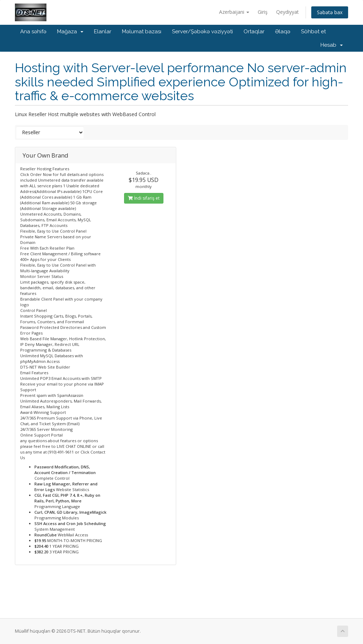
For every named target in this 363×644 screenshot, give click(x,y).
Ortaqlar (254, 32)
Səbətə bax (330, 12)
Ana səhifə (33, 32)
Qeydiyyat (287, 12)
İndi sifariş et (144, 198)
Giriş (263, 12)
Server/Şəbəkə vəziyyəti (202, 32)
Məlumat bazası (142, 32)
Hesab (332, 45)
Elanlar (103, 32)
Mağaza (70, 32)
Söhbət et (313, 32)
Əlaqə (283, 32)
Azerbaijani (234, 12)
